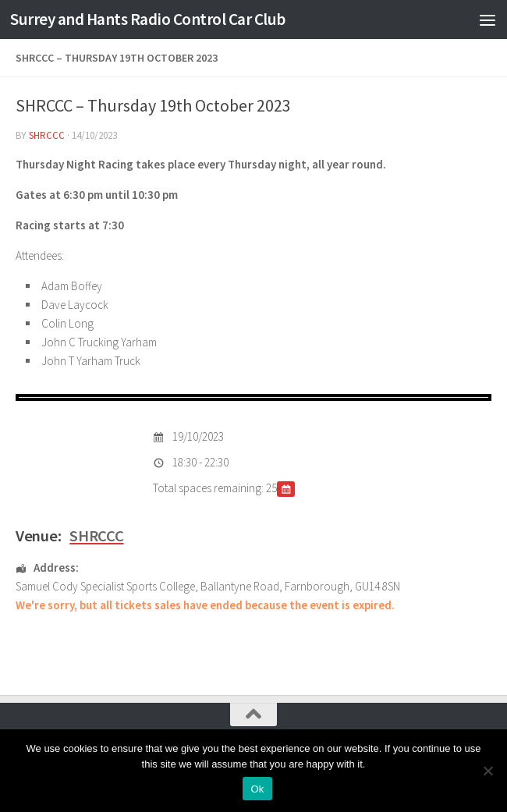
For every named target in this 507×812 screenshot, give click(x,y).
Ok (257, 789)
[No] (487, 771)
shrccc (47, 135)
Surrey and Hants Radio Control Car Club (148, 19)
